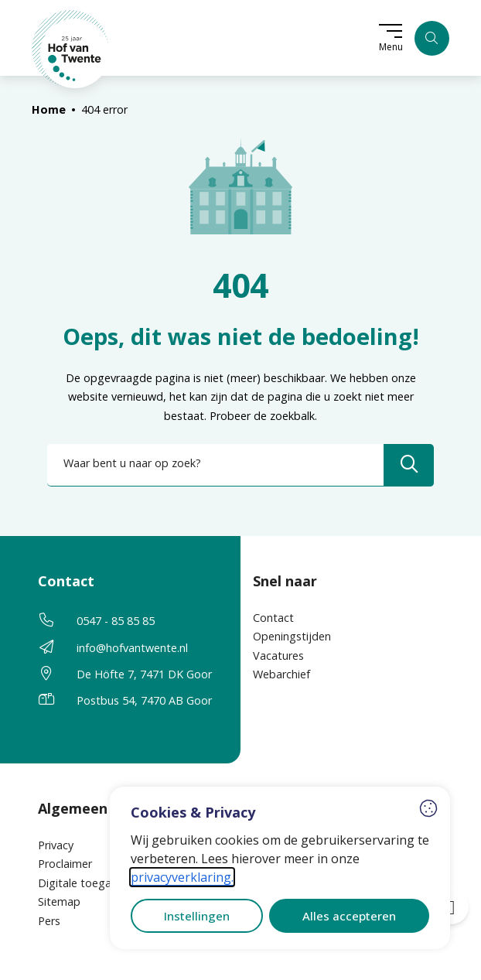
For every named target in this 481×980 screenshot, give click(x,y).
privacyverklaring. (182, 877)
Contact (273, 618)
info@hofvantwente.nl (132, 648)
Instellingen (197, 916)
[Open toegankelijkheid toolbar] (451, 907)
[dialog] (280, 868)
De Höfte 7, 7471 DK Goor (144, 674)
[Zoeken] (432, 38)
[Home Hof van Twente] (71, 49)
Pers (49, 921)
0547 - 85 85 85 (116, 621)
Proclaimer (65, 864)
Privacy (56, 845)
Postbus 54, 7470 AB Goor (144, 700)
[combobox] (240, 465)
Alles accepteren (349, 916)
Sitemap (59, 901)
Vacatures (278, 656)
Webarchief (281, 674)
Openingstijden (292, 636)
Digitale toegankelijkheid (101, 883)
